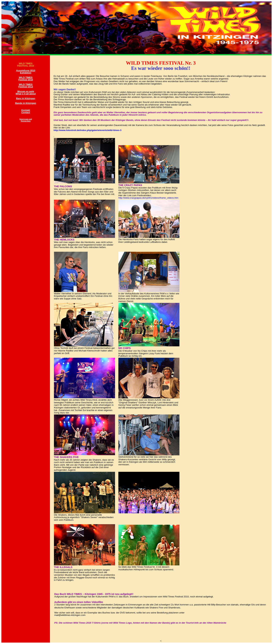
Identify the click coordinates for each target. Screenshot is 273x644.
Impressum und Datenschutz (26, 120)
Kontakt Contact (26, 111)
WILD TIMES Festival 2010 (26, 79)
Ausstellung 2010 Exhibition (26, 72)
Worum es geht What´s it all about (26, 93)
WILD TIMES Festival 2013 (26, 86)
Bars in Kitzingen (26, 98)
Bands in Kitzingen (26, 103)
